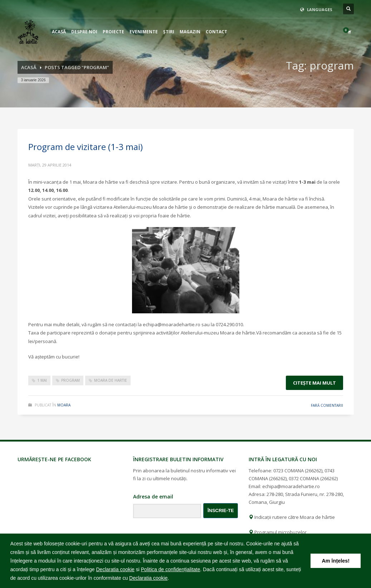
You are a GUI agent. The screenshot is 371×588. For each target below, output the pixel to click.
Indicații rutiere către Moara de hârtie (292, 517)
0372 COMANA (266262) (313, 478)
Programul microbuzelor (278, 532)
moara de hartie (111, 380)
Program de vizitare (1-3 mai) (86, 147)
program (70, 380)
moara (64, 405)
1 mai (42, 380)
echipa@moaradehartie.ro (291, 486)
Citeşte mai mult (314, 383)
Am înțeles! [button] (336, 561)
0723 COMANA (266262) (298, 471)
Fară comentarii (327, 405)
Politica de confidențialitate (171, 569)
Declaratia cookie (115, 569)
